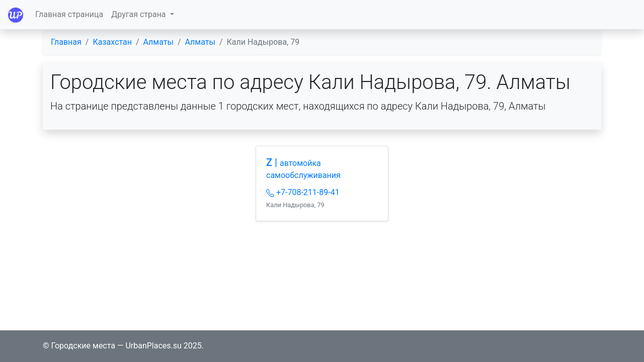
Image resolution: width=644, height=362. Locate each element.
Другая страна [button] (139, 14)
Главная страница (69, 14)
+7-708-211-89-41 (303, 192)
